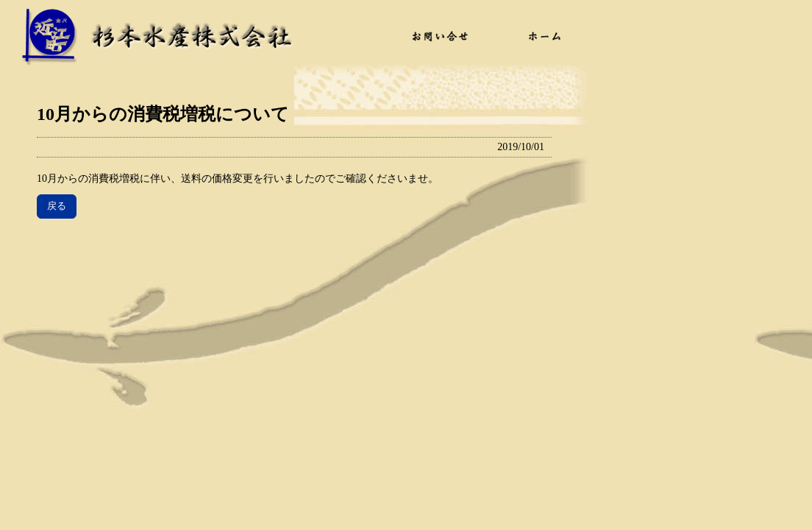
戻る (57, 206)
